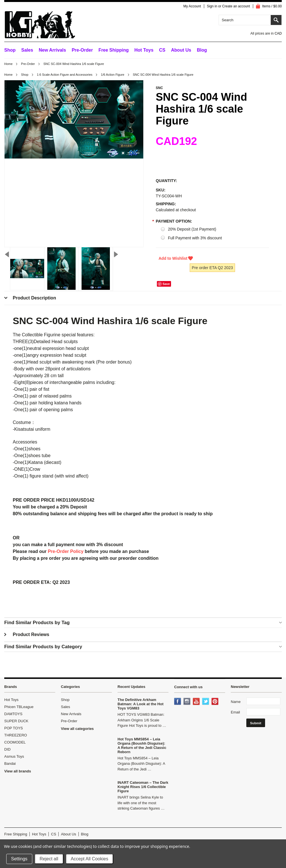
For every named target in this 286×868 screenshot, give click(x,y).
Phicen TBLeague (19, 707)
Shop (10, 50)
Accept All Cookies (90, 859)
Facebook (178, 702)
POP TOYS (14, 728)
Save (166, 284)
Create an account (236, 6)
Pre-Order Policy (66, 551)
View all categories (77, 729)
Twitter (206, 702)
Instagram (187, 702)
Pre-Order (82, 50)
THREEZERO (16, 735)
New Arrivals (52, 50)
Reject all (49, 859)
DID (7, 749)
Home (8, 64)
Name (236, 702)
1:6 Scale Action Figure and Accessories (65, 75)
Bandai (10, 764)
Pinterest (215, 702)
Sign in (212, 6)
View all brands (18, 771)
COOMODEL (15, 742)
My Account (192, 6)
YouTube (197, 702)
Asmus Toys (14, 756)
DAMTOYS (13, 714)
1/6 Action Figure (113, 75)
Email (235, 712)
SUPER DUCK (16, 721)
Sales (27, 50)
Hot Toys (11, 700)
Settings (19, 859)
